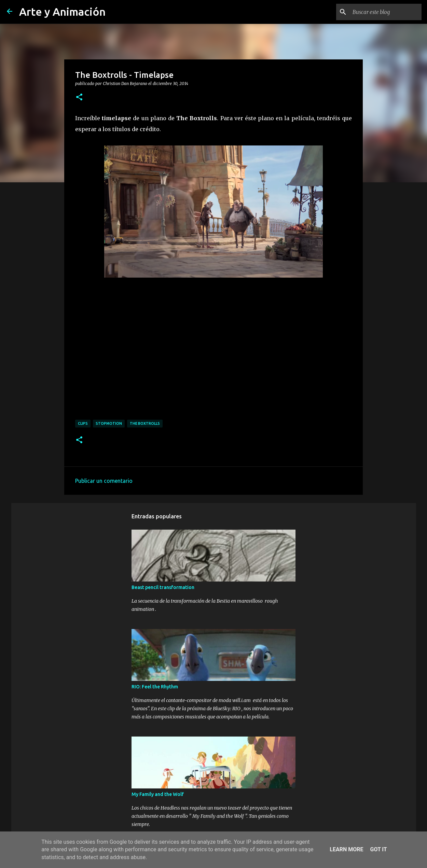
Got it (378, 849)
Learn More (346, 849)
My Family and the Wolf (158, 794)
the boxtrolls (145, 423)
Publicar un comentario (104, 481)
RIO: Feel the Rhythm (155, 687)
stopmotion (109, 423)
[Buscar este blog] (386, 12)
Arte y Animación (62, 12)
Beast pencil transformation (163, 587)
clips (83, 423)
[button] (79, 97)
